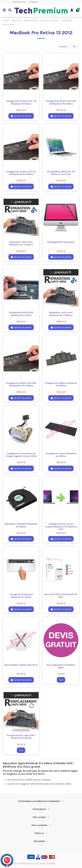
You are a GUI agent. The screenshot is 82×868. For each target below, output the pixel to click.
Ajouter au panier (21, 116)
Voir (61, 680)
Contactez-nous (20, 2)
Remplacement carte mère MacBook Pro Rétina (21, 737)
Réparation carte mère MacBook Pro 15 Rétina (21, 243)
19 (75, 47)
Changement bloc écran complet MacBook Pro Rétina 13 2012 (61, 527)
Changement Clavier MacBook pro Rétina (61, 455)
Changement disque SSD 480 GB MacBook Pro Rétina (21, 384)
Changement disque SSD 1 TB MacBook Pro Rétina (21, 102)
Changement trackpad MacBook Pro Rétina (21, 596)
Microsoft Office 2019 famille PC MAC (61, 596)
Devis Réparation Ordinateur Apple (61, 666)
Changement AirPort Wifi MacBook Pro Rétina (21, 314)
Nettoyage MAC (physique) (61, 242)
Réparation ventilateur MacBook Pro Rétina (21, 525)
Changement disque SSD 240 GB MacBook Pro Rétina (61, 102)
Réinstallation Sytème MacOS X (21, 665)
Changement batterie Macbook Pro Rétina (61, 384)
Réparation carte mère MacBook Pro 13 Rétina (61, 314)
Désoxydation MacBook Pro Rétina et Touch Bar (61, 173)
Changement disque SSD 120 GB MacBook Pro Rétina (21, 173)
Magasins (34, 2)
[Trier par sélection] (64, 47)
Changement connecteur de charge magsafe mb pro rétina (21, 455)
